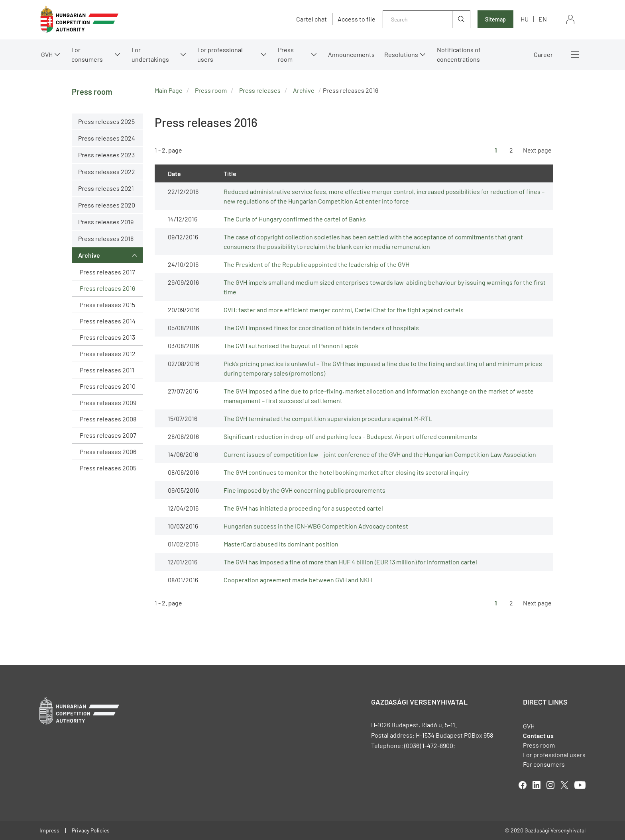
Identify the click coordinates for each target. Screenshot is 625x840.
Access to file (357, 19)
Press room (286, 54)
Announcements (351, 54)
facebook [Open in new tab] (523, 785)
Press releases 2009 (108, 402)
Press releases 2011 (107, 370)
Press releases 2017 (107, 272)
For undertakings (150, 54)
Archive (89, 255)
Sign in (570, 19)
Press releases (260, 90)
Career (543, 54)
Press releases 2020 (107, 205)
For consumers (87, 54)
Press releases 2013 (107, 337)
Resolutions (401, 54)
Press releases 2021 (106, 188)
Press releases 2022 (107, 171)
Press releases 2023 (106, 155)
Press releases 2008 (108, 419)
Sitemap (495, 19)
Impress (49, 830)
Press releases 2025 (106, 121)
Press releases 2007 (108, 435)
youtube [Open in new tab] (580, 785)
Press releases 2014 (108, 321)
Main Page (169, 90)
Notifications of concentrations (459, 54)
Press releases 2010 (108, 386)
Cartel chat (312, 19)
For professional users (220, 54)
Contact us (538, 735)
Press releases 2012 (108, 353)
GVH (47, 54)
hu (525, 19)
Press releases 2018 (106, 238)
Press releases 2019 (106, 222)
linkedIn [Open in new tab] (537, 785)
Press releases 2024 (107, 138)
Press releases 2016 (107, 288)
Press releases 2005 (108, 468)
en (543, 19)
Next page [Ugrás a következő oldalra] (537, 150)
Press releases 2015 (107, 304)
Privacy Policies (91, 830)
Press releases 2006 (108, 451)
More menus (575, 55)
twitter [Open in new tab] (564, 785)
